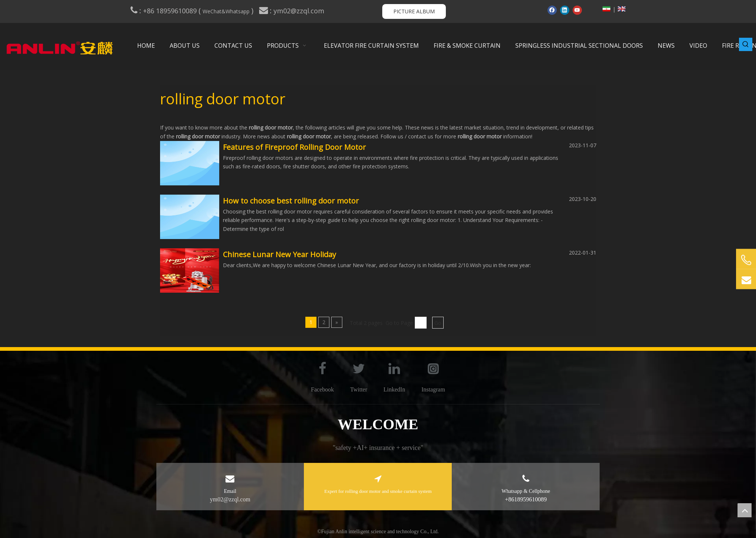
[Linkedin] (565, 10)
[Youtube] (577, 10)
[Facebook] (552, 10)
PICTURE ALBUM (414, 11)
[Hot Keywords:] (746, 44)
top (745, 510)
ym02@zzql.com (300, 11)
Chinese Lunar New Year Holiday (279, 254)
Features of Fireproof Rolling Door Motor (294, 147)
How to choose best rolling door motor (291, 201)
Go (438, 323)
